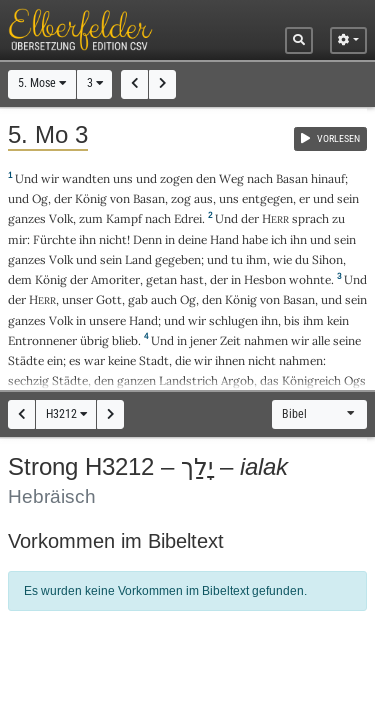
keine (122, 360)
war (94, 360)
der (219, 279)
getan (161, 279)
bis (292, 320)
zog (181, 198)
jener (203, 340)
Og (40, 198)
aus (203, 198)
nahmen (266, 340)
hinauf (328, 178)
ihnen (230, 360)
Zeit (230, 340)
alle (321, 340)
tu (237, 259)
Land (138, 259)
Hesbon (265, 279)
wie (282, 259)
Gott (109, 299)
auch (164, 299)
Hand (224, 239)
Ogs (355, 380)
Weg (231, 178)
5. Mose (42, 83)
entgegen (267, 198)
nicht (113, 239)
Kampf (124, 218)
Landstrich (188, 380)
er (304, 198)
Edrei (188, 218)
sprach (310, 218)
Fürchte (54, 239)
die (183, 360)
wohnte (310, 279)
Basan (292, 178)
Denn (147, 239)
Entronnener (42, 340)
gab (138, 299)
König (91, 198)
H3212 (66, 414)
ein (55, 360)
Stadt (154, 360)
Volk (61, 218)
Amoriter (115, 279)
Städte (26, 360)
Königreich (311, 380)
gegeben (178, 259)
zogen (176, 178)
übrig (94, 340)
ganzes (27, 218)
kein (338, 320)
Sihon (327, 259)
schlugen (233, 320)
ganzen (136, 380)
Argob (237, 380)
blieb (125, 340)
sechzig (28, 380)
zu (338, 218)
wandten (86, 178)
